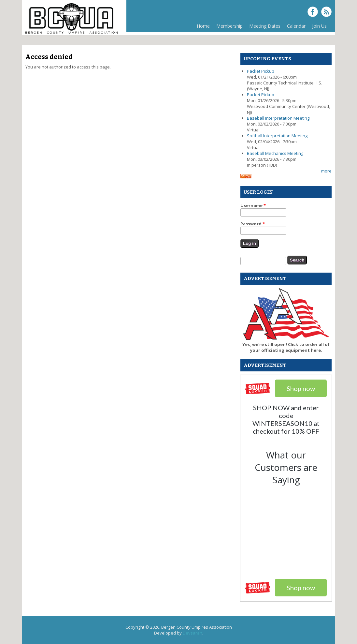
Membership (229, 26)
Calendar (296, 26)
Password (253, 224)
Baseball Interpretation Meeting (278, 118)
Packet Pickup (261, 71)
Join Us (319, 26)
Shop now (301, 588)
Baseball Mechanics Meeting (275, 153)
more (326, 171)
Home (203, 26)
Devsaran (193, 633)
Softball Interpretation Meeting (277, 136)
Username (253, 205)
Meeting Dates (265, 26)
